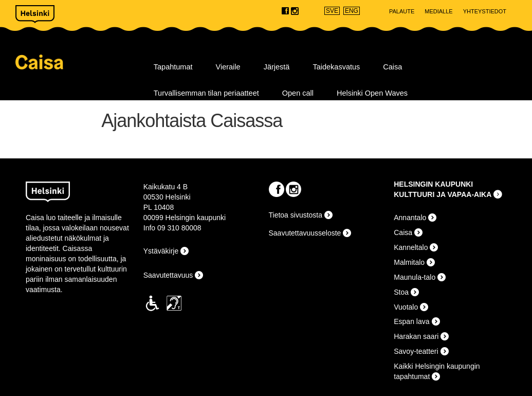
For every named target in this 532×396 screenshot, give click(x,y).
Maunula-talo (415, 277)
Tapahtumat (173, 67)
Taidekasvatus (336, 67)
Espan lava (411, 321)
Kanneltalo (411, 247)
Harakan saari (416, 336)
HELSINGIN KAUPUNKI (433, 184)
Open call (298, 93)
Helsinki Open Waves (372, 93)
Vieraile (228, 67)
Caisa (78, 62)
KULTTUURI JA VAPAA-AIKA (443, 194)
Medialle (438, 11)
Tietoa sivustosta (296, 215)
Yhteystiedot (485, 11)
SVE (332, 11)
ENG (352, 11)
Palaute (402, 11)
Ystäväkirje (161, 251)
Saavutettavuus (168, 275)
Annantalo (410, 218)
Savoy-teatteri (416, 351)
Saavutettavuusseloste (305, 233)
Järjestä (277, 67)
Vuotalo (406, 307)
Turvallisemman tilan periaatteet (206, 93)
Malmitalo (409, 262)
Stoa (401, 292)
